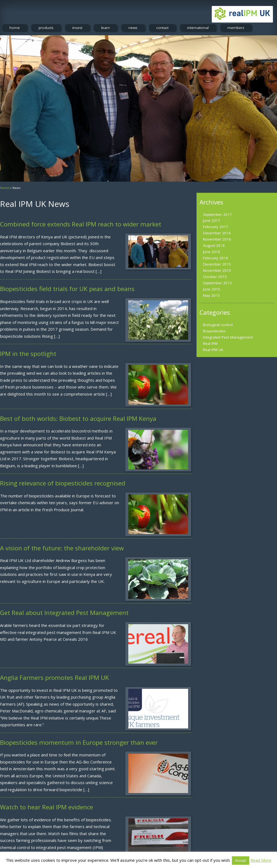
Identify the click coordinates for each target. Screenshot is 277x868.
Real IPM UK (213, 350)
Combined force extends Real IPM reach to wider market (81, 224)
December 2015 (217, 264)
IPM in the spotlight (28, 354)
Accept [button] (241, 860)
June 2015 (212, 289)
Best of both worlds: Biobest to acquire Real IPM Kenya (78, 419)
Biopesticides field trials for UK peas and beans (67, 289)
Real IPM (210, 343)
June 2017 (212, 220)
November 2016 (217, 239)
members (236, 28)
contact (162, 28)
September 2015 (217, 283)
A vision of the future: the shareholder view (62, 548)
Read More (261, 860)
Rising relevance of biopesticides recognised (63, 483)
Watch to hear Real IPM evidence (46, 807)
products (46, 28)
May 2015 (211, 295)
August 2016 (214, 245)
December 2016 (217, 233)
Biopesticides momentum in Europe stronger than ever (79, 742)
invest (77, 28)
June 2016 (212, 252)
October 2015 (215, 277)
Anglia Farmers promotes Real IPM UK (55, 678)
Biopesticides (214, 331)
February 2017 (216, 227)
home (15, 28)
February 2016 (216, 258)
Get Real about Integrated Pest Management (64, 613)
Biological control (218, 325)
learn (105, 28)
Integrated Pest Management (228, 337)
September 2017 (217, 214)
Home (5, 188)
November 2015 (217, 270)
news (133, 28)
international (198, 28)
